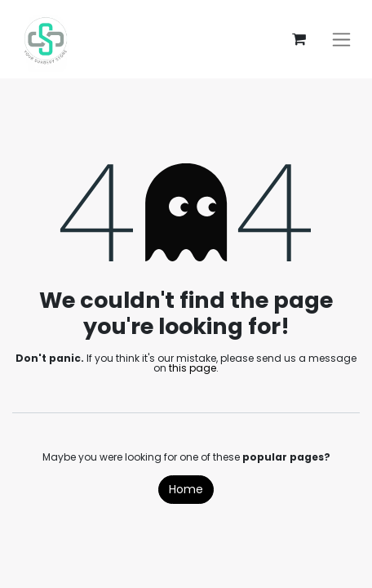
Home (186, 489)
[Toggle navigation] (341, 40)
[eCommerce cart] (299, 39)
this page (193, 368)
